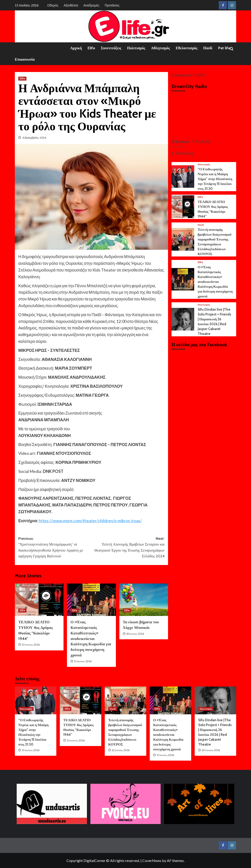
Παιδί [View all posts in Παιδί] (201, 225)
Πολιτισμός (136, 48)
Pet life (224, 48)
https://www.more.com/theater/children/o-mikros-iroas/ (90, 521)
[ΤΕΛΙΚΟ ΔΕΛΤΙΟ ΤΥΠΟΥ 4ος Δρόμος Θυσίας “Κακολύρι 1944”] (39, 600)
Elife (91, 48)
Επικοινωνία (25, 59)
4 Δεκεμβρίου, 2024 (34, 138)
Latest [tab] (182, 141)
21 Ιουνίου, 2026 (83, 661)
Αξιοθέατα (71, 5)
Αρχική (76, 48)
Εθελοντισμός (187, 48)
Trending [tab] (184, 153)
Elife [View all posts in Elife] (22, 78)
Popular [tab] (202, 141)
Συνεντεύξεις (111, 48)
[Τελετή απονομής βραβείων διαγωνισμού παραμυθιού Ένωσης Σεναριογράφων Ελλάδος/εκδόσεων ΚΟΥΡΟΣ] (183, 239)
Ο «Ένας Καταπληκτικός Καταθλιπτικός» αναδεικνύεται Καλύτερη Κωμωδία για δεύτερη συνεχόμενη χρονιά (91, 639)
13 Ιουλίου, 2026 (31, 750)
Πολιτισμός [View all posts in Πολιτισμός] (204, 164)
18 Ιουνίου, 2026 (135, 634)
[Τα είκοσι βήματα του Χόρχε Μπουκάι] (144, 600)
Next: (128, 548)
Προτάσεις (112, 5)
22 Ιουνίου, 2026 (121, 750)
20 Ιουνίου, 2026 (211, 750)
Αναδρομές (91, 5)
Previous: (55, 548)
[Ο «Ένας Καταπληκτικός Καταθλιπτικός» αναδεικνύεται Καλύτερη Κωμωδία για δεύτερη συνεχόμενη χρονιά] (91, 600)
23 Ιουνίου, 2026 (31, 645)
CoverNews (152, 860)
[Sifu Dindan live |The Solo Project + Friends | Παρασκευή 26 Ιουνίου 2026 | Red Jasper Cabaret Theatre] (183, 319)
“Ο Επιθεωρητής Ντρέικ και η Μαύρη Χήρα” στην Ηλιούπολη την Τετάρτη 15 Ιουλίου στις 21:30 (215, 179)
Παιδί (208, 48)
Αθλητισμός (160, 48)
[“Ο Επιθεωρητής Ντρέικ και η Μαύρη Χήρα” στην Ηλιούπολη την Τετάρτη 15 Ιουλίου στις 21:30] (183, 176)
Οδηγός (53, 5)
